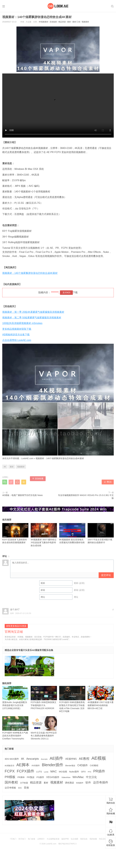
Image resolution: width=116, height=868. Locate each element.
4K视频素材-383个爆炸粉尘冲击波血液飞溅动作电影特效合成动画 (44, 535)
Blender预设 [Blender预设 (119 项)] (70, 766)
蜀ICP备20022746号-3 (67, 844)
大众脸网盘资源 (53, 839)
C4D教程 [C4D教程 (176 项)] (94, 765)
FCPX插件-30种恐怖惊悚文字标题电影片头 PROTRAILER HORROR (44, 698)
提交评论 (106, 575)
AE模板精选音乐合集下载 (16, 335)
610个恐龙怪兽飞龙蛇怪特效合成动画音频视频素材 (15, 533)
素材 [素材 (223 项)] (46, 783)
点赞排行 (41, 839)
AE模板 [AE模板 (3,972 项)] (99, 758)
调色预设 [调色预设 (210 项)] (69, 783)
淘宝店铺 (103, 839)
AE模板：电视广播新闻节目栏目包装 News (23, 495)
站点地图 (74, 839)
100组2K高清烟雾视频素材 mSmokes (22, 323)
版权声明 (65, 839)
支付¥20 (66, 293)
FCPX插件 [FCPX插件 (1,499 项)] (26, 771)
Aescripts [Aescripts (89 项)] (44, 759)
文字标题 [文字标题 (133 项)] (24, 783)
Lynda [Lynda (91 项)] (46, 772)
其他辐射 (53, 22)
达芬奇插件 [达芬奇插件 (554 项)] (101, 782)
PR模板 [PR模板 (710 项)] (10, 777)
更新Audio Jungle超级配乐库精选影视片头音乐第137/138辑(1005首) (15, 698)
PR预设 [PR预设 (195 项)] (31, 777)
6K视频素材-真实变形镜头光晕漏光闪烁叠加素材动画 (72, 533)
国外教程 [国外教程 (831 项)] (11, 782)
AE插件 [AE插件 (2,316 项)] (56, 758)
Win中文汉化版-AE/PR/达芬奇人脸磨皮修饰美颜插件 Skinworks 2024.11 (44, 728)
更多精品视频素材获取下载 (17, 329)
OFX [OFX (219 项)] (83, 772)
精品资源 (62, 22)
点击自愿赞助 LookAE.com (17, 340)
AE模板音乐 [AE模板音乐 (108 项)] (10, 766)
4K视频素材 (43, 22)
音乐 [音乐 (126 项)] (20, 788)
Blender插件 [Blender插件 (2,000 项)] (52, 765)
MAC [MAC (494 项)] (54, 771)
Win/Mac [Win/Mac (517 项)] (78, 777)
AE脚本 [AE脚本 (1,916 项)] (23, 765)
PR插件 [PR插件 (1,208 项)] (99, 771)
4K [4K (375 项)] (23, 759)
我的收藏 (93, 839)
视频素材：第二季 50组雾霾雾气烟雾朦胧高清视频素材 (32, 318)
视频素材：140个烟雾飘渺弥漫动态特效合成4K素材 (30, 273)
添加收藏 (38, 479)
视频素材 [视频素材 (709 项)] (57, 782)
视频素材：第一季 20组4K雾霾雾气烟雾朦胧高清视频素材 (33, 312)
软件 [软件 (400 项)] (88, 783)
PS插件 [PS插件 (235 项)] (40, 777)
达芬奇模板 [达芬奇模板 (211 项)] (10, 788)
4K (5, 467)
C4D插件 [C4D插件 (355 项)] (83, 765)
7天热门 (13, 839)
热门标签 (32, 839)
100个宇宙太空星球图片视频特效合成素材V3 (101, 533)
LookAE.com (27, 458)
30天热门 (22, 839)
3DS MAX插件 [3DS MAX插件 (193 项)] (12, 759)
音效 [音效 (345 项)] (26, 788)
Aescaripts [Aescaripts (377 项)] (33, 759)
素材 (69, 22)
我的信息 (84, 839)
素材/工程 (76, 22)
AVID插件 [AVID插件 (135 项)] (36, 766)
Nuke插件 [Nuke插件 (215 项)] (74, 772)
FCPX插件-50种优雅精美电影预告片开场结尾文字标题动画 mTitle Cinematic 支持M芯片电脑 (72, 699)
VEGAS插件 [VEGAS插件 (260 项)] (53, 777)
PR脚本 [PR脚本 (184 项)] (21, 777)
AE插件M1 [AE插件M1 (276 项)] (71, 759)
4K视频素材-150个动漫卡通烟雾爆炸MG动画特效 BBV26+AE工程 (101, 698)
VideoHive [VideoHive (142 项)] (66, 777)
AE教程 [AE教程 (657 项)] (84, 759)
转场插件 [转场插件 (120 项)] (80, 783)
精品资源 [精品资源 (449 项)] (36, 782)
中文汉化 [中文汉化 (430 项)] (91, 777)
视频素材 (85, 22)
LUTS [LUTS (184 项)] (39, 772)
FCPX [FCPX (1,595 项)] (10, 771)
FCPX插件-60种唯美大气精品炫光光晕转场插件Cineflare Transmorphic (15, 728)
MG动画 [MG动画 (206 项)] (63, 772)
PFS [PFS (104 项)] (89, 772)
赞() (108, 482)
